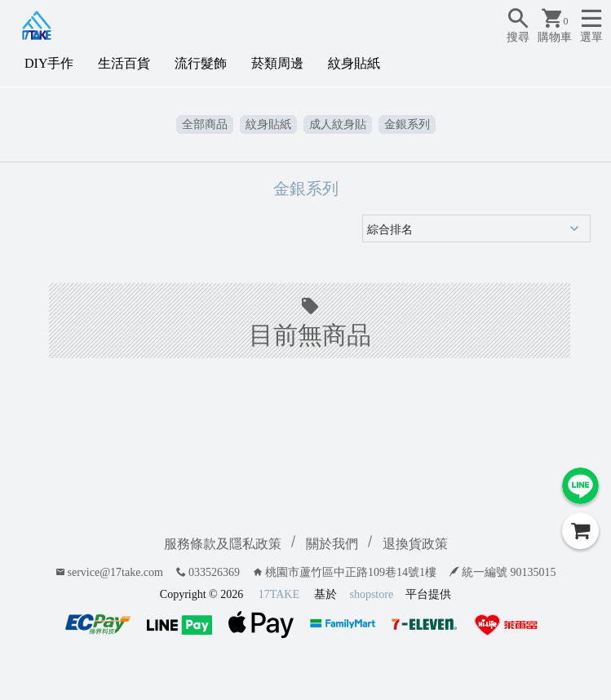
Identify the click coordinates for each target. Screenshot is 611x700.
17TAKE (279, 594)
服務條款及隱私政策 (223, 544)
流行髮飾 (201, 63)
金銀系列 (407, 124)
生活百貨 (124, 63)
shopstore (371, 594)
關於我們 (332, 544)
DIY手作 (49, 63)
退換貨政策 (415, 544)
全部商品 (205, 124)
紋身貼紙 (354, 63)
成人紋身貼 (338, 124)
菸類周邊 (277, 63)
